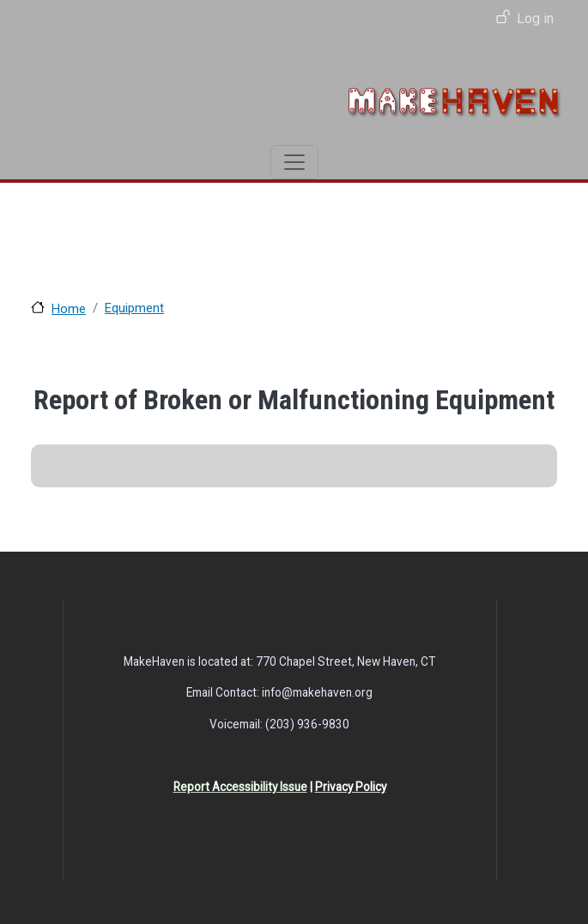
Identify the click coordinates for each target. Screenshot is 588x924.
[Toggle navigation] (294, 162)
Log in (535, 18)
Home (69, 309)
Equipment (134, 308)
